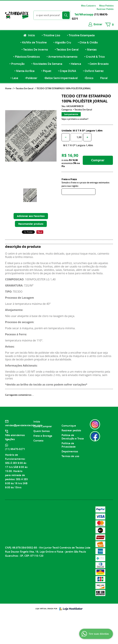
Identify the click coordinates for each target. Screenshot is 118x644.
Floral (104, 78)
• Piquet (46, 71)
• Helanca (75, 64)
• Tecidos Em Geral (67, 50)
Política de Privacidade (69, 445)
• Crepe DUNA (67, 71)
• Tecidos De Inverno (35, 50)
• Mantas (91, 50)
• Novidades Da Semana (47, 64)
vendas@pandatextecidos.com (24, 425)
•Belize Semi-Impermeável (61, 78)
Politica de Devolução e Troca (73, 437)
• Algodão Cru (62, 42)
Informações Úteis (70, 418)
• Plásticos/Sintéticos (27, 57)
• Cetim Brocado (98, 64)
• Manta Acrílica (24, 71)
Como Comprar (43, 426)
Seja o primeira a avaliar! (75, 119)
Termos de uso (70, 456)
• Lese (14, 78)
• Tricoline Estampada (81, 35)
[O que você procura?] (66, 15)
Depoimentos (70, 451)
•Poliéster (31, 78)
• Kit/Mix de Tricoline (33, 42)
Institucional (42, 416)
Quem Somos (42, 431)
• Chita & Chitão (88, 42)
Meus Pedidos (106, 6)
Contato (38, 441)
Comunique (69, 426)
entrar (98, 24)
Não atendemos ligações (15, 437)
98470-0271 (15, 449)
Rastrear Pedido (105, 9)
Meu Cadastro (88, 6)
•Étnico (89, 78)
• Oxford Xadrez (93, 71)
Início (31, 35)
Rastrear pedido (71, 430)
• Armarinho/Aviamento (62, 57)
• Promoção (17, 64)
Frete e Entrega (43, 436)
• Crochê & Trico (95, 57)
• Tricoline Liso (51, 35)
